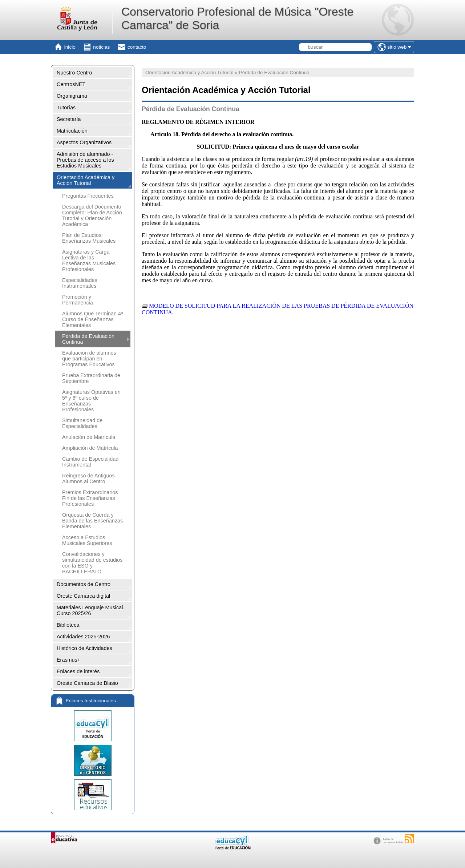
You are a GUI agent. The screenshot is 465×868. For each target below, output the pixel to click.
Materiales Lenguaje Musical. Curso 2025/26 (90, 610)
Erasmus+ (68, 660)
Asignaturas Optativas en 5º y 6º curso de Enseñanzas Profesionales (91, 401)
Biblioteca (68, 625)
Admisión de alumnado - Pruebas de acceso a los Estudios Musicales (85, 160)
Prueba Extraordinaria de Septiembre (91, 378)
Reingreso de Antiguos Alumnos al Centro (88, 479)
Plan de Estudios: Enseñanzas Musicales (89, 238)
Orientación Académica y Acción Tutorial (86, 180)
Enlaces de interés (78, 671)
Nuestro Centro (74, 73)
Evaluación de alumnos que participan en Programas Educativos (89, 359)
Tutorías (66, 108)
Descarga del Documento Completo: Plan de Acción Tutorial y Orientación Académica (92, 215)
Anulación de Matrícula (89, 437)
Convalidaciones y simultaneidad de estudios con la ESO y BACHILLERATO (92, 563)
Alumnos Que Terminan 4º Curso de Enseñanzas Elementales (92, 319)
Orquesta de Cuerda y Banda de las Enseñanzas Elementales (92, 521)
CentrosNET (71, 84)
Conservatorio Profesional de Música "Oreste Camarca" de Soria (237, 18)
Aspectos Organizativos (84, 142)
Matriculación (72, 131)
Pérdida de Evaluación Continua (88, 339)
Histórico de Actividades (84, 648)
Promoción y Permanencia (78, 300)
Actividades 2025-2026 (83, 637)
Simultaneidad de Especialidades (82, 423)
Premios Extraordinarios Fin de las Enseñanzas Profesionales (90, 498)
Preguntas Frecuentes (88, 196)
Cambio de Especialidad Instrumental (90, 462)
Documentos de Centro (84, 584)
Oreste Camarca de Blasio (87, 683)
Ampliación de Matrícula (90, 448)
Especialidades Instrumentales (80, 283)
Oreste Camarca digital (83, 596)
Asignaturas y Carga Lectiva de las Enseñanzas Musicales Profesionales (89, 261)
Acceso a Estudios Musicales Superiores (87, 540)
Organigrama (72, 96)
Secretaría (69, 119)
